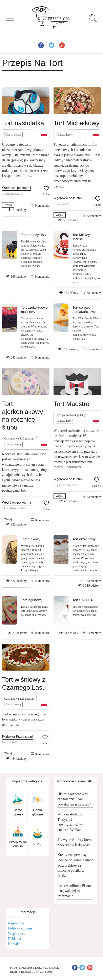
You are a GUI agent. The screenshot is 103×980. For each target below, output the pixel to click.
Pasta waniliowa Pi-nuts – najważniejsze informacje (75, 891)
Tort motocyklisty (34, 235)
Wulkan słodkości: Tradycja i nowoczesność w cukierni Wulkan (71, 822)
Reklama (15, 939)
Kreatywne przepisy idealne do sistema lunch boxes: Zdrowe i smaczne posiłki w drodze (75, 865)
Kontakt (14, 944)
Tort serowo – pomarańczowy (84, 310)
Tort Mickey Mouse (81, 237)
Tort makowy (31, 539)
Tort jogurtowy (32, 600)
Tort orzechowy (84, 539)
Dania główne (38, 812)
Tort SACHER (83, 600)
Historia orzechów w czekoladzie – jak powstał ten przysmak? (74, 799)
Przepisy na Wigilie (18, 844)
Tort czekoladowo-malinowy (35, 310)
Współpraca (17, 934)
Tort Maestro (71, 404)
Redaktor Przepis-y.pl (17, 737)
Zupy (38, 844)
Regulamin (16, 923)
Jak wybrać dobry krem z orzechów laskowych (74, 842)
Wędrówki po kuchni (16, 188)
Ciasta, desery (13, 135)
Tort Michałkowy (77, 123)
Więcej (8, 205)
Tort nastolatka (23, 123)
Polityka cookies (20, 928)
